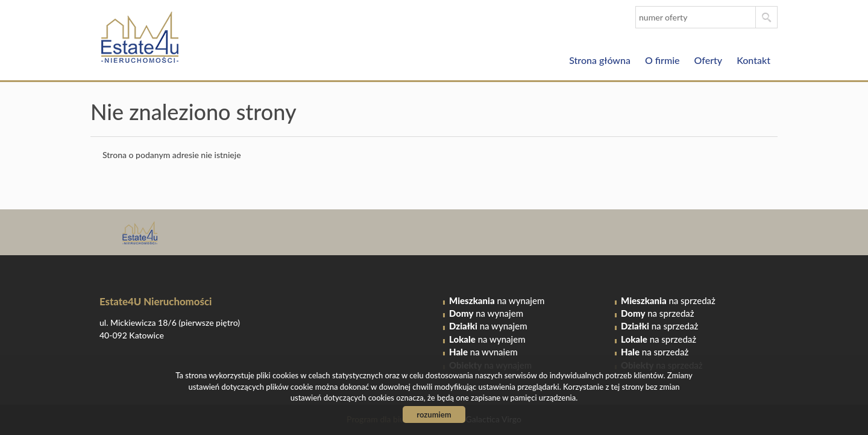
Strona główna (600, 60)
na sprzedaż (668, 300)
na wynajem (497, 300)
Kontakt (753, 60)
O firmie (662, 60)
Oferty (709, 60)
